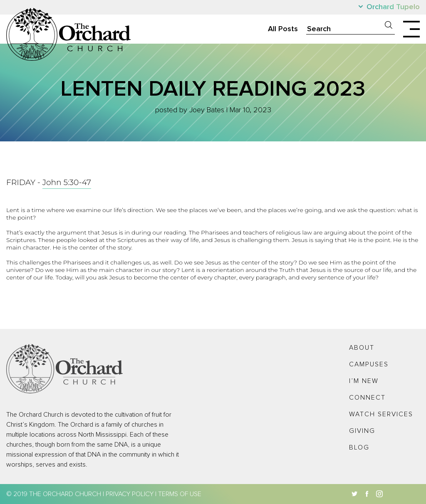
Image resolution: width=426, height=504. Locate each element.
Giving (362, 431)
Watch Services (381, 414)
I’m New (364, 381)
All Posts (283, 29)
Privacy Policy (130, 494)
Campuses (369, 364)
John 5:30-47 (67, 182)
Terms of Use (180, 494)
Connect (367, 398)
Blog (359, 447)
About (362, 348)
